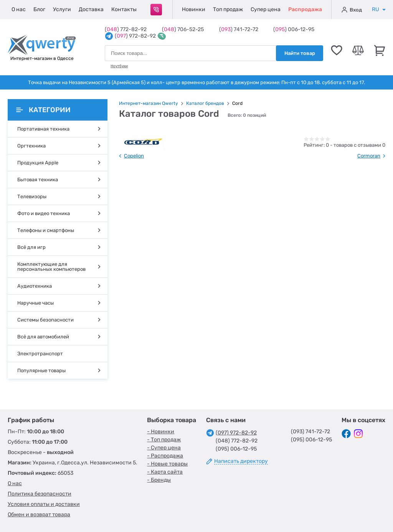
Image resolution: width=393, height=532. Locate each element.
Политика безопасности (40, 494)
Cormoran (369, 156)
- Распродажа (165, 456)
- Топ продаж (164, 440)
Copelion (134, 156)
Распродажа (305, 9)
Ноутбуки (119, 66)
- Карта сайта (165, 472)
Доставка (91, 9)
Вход (352, 10)
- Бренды (159, 480)
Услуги (62, 9)
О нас (19, 9)
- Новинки (161, 432)
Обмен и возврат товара (39, 515)
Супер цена (266, 9)
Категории (43, 110)
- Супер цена (164, 448)
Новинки (194, 9)
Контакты (124, 9)
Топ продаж (228, 9)
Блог (39, 9)
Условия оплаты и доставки (44, 504)
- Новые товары (167, 464)
